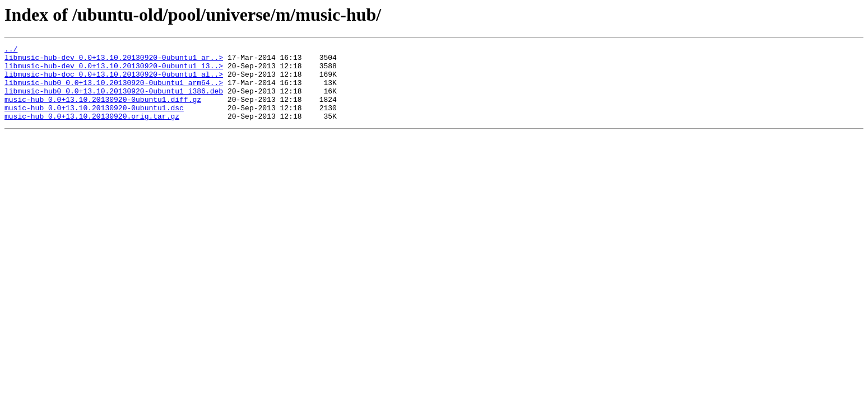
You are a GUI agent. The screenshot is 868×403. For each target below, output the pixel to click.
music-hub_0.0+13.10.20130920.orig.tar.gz (92, 131)
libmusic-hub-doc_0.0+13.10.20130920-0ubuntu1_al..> (114, 81)
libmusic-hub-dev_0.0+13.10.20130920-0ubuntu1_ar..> (114, 60)
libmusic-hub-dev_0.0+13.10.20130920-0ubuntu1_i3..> (114, 71)
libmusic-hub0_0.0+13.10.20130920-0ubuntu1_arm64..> (114, 91)
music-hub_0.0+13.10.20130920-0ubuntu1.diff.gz (103, 111)
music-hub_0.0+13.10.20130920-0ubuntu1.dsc (94, 121)
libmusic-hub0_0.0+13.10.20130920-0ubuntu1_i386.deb (114, 101)
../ (11, 50)
